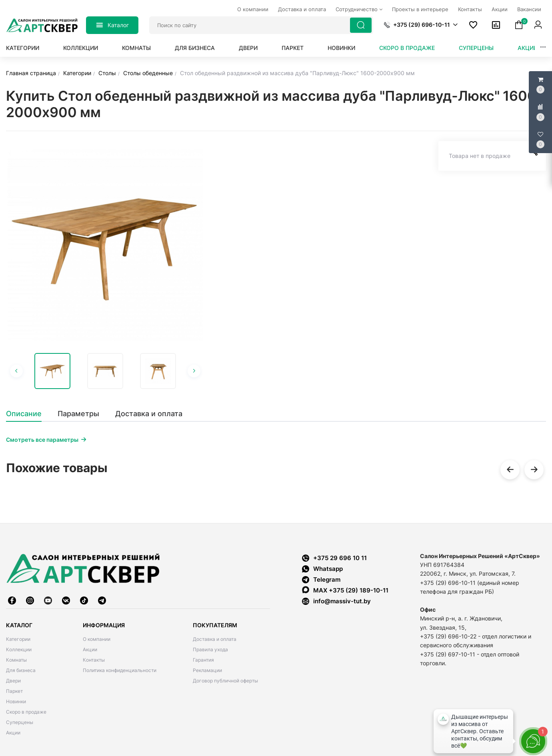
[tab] (28, 414)
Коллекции (81, 48)
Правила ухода (210, 649)
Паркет (293, 48)
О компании (97, 639)
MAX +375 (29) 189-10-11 (345, 590)
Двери (248, 48)
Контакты (94, 660)
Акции (528, 48)
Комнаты (136, 48)
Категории (23, 48)
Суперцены (476, 48)
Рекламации (207, 670)
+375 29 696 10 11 (334, 558)
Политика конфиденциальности (120, 670)
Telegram (321, 579)
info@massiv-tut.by (342, 601)
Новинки (341, 48)
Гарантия (203, 660)
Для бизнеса (195, 48)
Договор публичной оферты (225, 681)
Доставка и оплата (215, 639)
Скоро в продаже (407, 48)
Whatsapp (322, 569)
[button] (421, 25)
